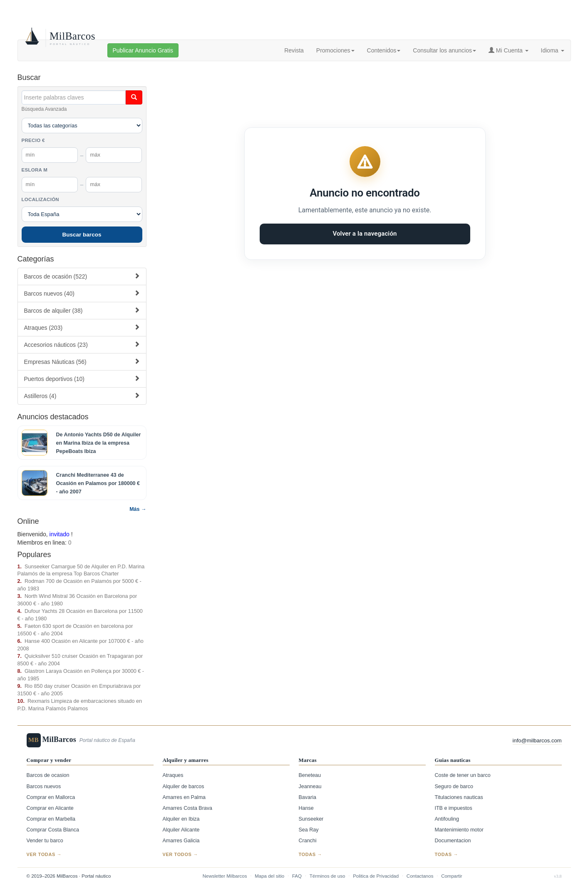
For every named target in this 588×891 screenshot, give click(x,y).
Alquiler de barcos (184, 786)
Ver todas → (44, 854)
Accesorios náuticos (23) (82, 345)
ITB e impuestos (454, 808)
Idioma (553, 50)
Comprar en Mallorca (51, 797)
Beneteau (310, 775)
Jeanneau (310, 786)
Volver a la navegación (365, 234)
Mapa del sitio (269, 876)
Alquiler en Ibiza (181, 819)
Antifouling (447, 819)
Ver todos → (180, 854)
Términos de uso (327, 876)
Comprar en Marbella (51, 819)
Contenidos (384, 50)
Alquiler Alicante (181, 830)
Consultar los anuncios (444, 50)
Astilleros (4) (82, 396)
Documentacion (453, 841)
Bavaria (308, 797)
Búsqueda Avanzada (44, 109)
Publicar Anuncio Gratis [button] (143, 50)
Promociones (335, 50)
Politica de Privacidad (376, 876)
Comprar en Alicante (50, 808)
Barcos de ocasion (48, 775)
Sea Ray (309, 830)
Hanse (306, 808)
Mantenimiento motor (459, 830)
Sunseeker (311, 819)
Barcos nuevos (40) (82, 293)
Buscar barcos (82, 235)
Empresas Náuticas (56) (82, 362)
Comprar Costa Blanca (53, 830)
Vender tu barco (45, 841)
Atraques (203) (82, 327)
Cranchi (308, 841)
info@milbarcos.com (537, 740)
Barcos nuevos (44, 786)
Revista (294, 50)
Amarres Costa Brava (187, 808)
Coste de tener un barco (463, 775)
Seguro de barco (454, 786)
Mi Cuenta (509, 50)
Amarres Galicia (181, 841)
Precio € (33, 140)
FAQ (297, 876)
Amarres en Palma (184, 797)
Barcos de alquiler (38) (82, 310)
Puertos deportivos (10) (82, 379)
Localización (40, 199)
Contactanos (420, 876)
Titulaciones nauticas (459, 797)
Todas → (311, 854)
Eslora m (35, 170)
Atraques (173, 775)
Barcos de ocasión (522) (82, 276)
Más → (138, 509)
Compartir (452, 876)
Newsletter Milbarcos (225, 876)
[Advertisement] (365, 88)
